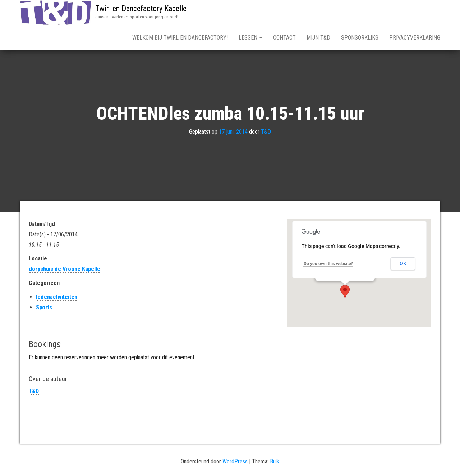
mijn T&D (318, 38)
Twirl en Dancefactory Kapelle (141, 8)
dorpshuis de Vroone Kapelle (65, 269)
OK (403, 263)
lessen (250, 38)
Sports (44, 307)
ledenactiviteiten (57, 297)
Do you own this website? (328, 264)
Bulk (275, 461)
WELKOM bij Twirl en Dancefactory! (180, 38)
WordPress (235, 461)
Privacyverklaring (415, 38)
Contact (284, 38)
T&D (266, 132)
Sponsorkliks (360, 38)
